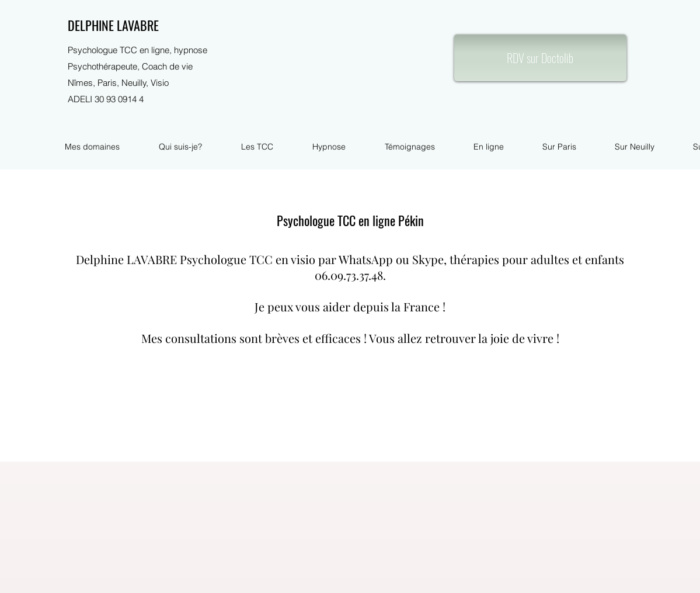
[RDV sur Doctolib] (540, 58)
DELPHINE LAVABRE (113, 25)
